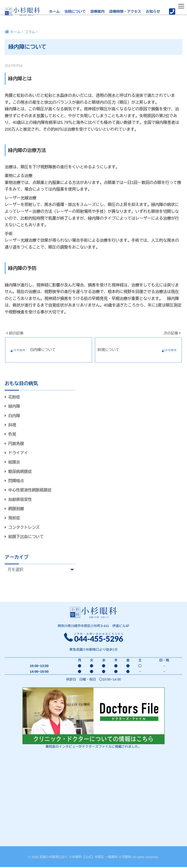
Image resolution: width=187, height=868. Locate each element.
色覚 (13, 435)
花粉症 (14, 397)
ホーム (54, 11)
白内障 (14, 416)
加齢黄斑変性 (20, 500)
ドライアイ (18, 453)
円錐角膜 (16, 444)
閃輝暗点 (16, 482)
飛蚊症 (14, 519)
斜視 (13, 425)
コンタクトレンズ (24, 528)
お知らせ (153, 11)
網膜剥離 (16, 510)
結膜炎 (14, 463)
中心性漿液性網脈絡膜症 (30, 491)
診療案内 (98, 11)
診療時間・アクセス (125, 11)
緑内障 (14, 407)
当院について (75, 11)
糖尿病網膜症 (20, 472)
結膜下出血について (26, 538)
